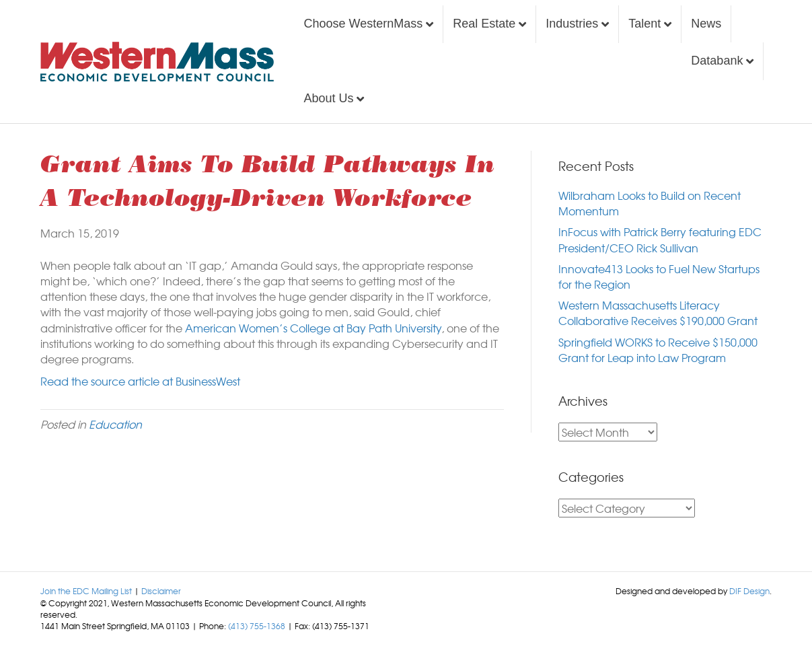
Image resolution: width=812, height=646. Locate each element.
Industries (572, 24)
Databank (717, 61)
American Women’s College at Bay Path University (313, 328)
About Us (328, 98)
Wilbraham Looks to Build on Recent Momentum (650, 203)
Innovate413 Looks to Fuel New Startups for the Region (659, 276)
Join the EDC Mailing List (86, 591)
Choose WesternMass (363, 24)
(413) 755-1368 (257, 626)
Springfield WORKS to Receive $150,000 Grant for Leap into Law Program (658, 350)
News (706, 24)
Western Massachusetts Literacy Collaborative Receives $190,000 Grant (658, 313)
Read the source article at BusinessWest (140, 381)
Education (115, 424)
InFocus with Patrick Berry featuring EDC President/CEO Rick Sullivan (660, 239)
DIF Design (749, 591)
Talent (644, 24)
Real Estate (484, 24)
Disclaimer (161, 591)
